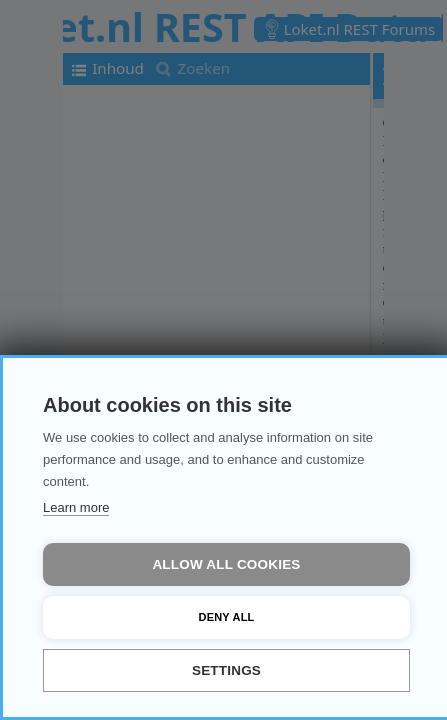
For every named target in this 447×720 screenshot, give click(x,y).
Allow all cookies (226, 564)
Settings (226, 670)
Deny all (227, 617)
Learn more (76, 507)
